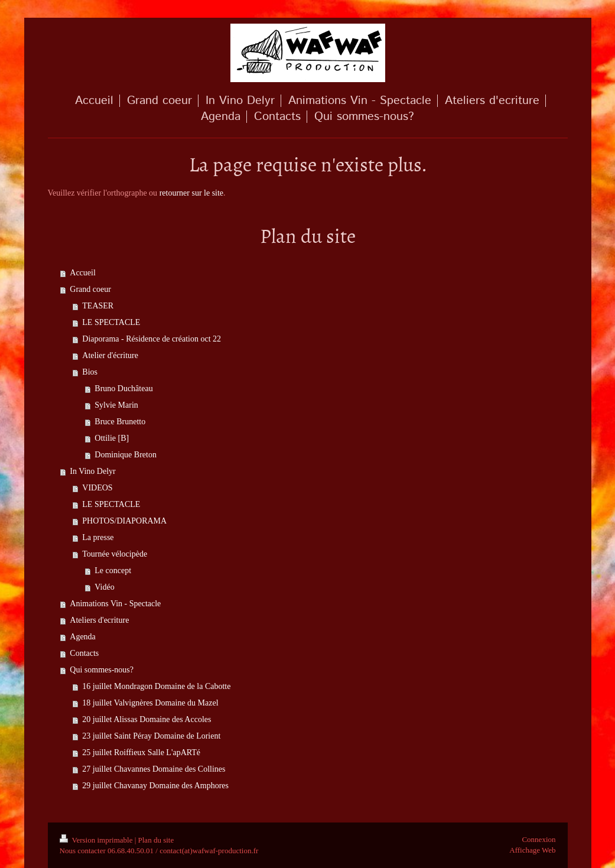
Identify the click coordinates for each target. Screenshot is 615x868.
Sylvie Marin (116, 405)
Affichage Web (532, 850)
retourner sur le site (191, 193)
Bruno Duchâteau (123, 389)
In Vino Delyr (92, 471)
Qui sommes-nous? (102, 670)
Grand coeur (90, 289)
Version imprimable (97, 840)
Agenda (83, 637)
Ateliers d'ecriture (99, 620)
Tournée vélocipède (115, 554)
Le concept (113, 570)
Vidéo (104, 587)
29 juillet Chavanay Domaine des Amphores (155, 786)
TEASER (98, 306)
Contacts (84, 653)
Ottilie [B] (112, 438)
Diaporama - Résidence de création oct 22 (152, 339)
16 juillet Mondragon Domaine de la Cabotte (156, 686)
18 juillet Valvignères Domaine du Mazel (150, 703)
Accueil (83, 273)
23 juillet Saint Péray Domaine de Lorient (151, 736)
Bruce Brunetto (120, 422)
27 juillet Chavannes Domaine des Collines (154, 769)
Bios (90, 372)
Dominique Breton (126, 455)
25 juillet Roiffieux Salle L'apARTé (141, 752)
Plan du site (156, 840)
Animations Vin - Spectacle (115, 604)
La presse (98, 537)
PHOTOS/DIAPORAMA (124, 521)
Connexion (538, 839)
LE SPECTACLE (111, 322)
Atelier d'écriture (110, 355)
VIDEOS (97, 488)
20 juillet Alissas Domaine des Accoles (147, 719)
